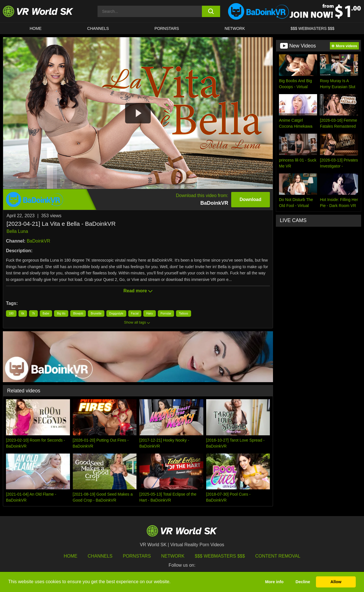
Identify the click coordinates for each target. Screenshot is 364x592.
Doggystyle (116, 313)
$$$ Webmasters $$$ (220, 556)
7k (33, 313)
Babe (46, 313)
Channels (98, 28)
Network (235, 28)
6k (23, 313)
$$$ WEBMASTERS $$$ (313, 28)
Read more (138, 291)
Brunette (96, 313)
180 (11, 313)
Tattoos (183, 313)
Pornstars (167, 28)
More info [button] (274, 582)
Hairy (149, 313)
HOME (36, 28)
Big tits (61, 313)
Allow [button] (336, 582)
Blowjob (78, 313)
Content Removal (278, 556)
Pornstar (166, 313)
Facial (135, 313)
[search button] (211, 11)
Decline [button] (303, 582)
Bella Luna (17, 231)
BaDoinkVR (39, 241)
